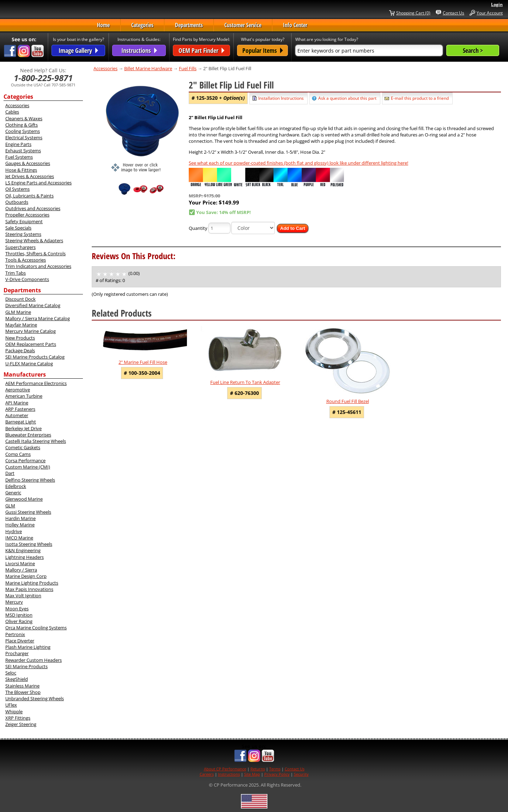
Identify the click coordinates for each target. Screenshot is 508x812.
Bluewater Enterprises (28, 435)
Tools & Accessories (26, 260)
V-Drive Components (27, 279)
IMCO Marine (19, 538)
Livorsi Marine (20, 563)
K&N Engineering (23, 550)
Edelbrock (16, 486)
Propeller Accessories (27, 215)
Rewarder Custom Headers (34, 660)
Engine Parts (18, 144)
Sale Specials (18, 228)
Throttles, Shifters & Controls (35, 254)
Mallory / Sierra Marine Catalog (38, 318)
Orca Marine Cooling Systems (36, 628)
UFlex (11, 705)
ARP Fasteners (20, 409)
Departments (189, 25)
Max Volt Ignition (23, 596)
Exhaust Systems (23, 151)
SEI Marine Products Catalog (35, 357)
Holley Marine (20, 525)
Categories (142, 25)
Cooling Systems (23, 131)
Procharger (17, 653)
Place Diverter (20, 641)
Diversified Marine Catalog (33, 305)
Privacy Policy (277, 774)
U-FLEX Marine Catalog (29, 364)
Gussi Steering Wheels (28, 512)
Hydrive (14, 531)
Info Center (295, 25)
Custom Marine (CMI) (28, 467)
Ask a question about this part (347, 98)
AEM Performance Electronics (36, 383)
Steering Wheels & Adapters (34, 240)
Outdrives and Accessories (33, 208)
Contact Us (453, 13)
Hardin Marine (20, 518)
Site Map (252, 774)
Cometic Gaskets (23, 447)
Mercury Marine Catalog (31, 331)
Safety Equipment (24, 221)
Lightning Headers (25, 557)
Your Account (490, 13)
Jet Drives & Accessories (30, 176)
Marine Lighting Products (32, 583)
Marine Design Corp (26, 576)
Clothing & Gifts (22, 125)
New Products (20, 338)
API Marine (17, 403)
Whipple (14, 712)
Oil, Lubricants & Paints (29, 196)
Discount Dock (20, 299)
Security (301, 774)
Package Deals (20, 350)
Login (497, 4)
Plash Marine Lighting (28, 647)
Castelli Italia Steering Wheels (36, 441)
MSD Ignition (19, 615)
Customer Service (243, 25)
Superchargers (20, 247)
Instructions (229, 774)
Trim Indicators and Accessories (38, 266)
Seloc (11, 673)
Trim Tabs (16, 273)
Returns (258, 769)
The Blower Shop (23, 692)
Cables (12, 112)
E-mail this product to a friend (420, 98)
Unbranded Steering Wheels (35, 698)
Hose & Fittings (21, 170)
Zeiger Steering (21, 724)
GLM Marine (18, 312)
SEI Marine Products (26, 666)
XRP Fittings (18, 718)
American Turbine (24, 396)
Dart (10, 473)
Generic (13, 493)
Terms (275, 769)
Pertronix (15, 634)
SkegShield (17, 679)
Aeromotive (18, 390)
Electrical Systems (24, 138)
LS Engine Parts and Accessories (38, 183)
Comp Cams (18, 454)
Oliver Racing (19, 621)
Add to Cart (293, 228)
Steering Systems (23, 234)
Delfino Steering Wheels (30, 480)
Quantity (198, 228)
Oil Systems (17, 189)
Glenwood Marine (24, 499)
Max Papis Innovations (29, 589)
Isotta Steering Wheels (29, 544)
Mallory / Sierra (21, 570)
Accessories (17, 105)
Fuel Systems (19, 157)
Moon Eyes (17, 609)
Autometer (17, 415)
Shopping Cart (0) (413, 13)
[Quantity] (219, 228)
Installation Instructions (281, 98)
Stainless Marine (22, 686)
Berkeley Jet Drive (23, 428)
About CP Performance (225, 769)
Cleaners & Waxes (24, 118)
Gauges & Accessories (28, 163)
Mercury (14, 602)
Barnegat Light (21, 422)
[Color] (253, 228)
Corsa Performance (25, 460)
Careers (207, 774)
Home (103, 25)
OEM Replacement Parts (31, 344)
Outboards (17, 202)
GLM (10, 506)
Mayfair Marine (21, 325)
